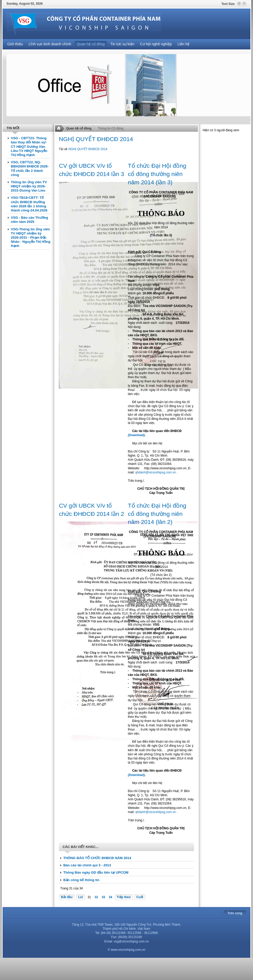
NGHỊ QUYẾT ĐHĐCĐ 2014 (88, 149)
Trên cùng (235, 913)
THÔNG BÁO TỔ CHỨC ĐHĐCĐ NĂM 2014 (97, 858)
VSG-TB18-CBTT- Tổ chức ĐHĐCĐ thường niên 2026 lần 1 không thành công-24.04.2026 (29, 204)
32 (96, 897)
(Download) (136, 435)
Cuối (140, 897)
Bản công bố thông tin (81, 880)
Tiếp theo (124, 897)
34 (110, 897)
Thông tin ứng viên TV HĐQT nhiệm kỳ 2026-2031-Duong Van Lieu (29, 186)
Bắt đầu (67, 897)
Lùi (81, 897)
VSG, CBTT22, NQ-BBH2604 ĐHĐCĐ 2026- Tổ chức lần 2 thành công (30, 169)
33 (103, 897)
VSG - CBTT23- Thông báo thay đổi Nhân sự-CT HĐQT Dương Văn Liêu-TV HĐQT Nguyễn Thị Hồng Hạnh (29, 147)
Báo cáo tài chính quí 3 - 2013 (87, 865)
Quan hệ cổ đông (79, 128)
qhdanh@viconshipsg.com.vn (155, 472)
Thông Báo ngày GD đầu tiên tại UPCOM (96, 872)
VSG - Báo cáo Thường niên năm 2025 (29, 220)
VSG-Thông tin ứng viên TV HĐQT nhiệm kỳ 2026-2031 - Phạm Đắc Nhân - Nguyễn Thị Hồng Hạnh (31, 238)
